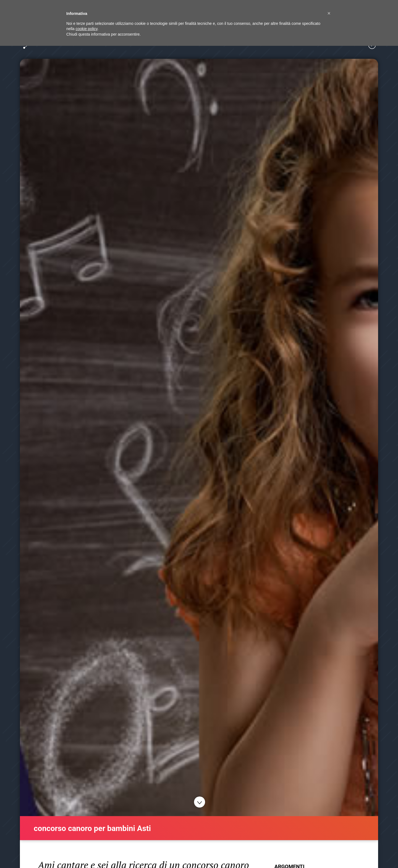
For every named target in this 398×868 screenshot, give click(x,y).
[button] (329, 13)
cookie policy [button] (86, 29)
